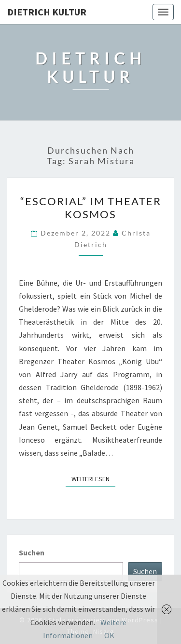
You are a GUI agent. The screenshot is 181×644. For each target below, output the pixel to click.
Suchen (32, 552)
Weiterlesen (93, 478)
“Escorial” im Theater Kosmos (91, 207)
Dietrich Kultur (47, 12)
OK (109, 635)
